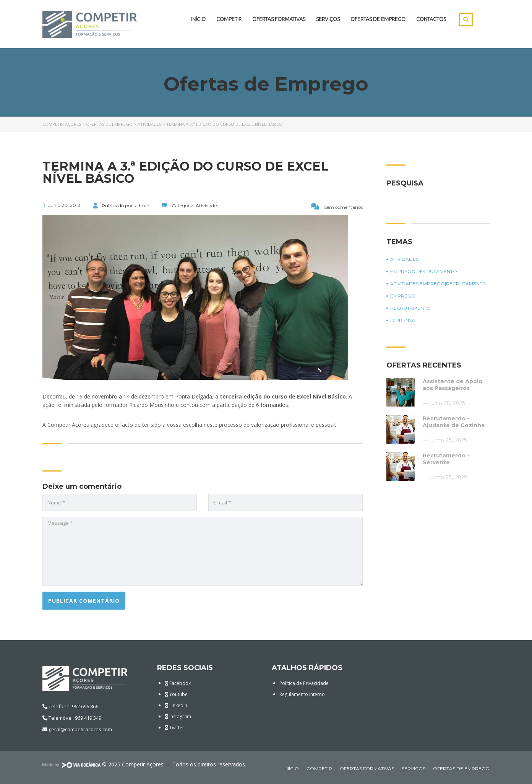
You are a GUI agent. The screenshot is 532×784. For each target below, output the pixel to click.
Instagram (178, 716)
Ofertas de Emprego (378, 19)
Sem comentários (337, 207)
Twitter (174, 728)
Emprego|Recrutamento (424, 272)
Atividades (404, 259)
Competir (229, 19)
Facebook (178, 683)
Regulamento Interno (302, 694)
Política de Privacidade (304, 683)
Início (198, 19)
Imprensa (403, 320)
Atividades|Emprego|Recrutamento (438, 284)
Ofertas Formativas (279, 19)
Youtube (176, 694)
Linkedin (176, 705)
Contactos (431, 19)
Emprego (403, 296)
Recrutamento (410, 308)
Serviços (328, 19)
